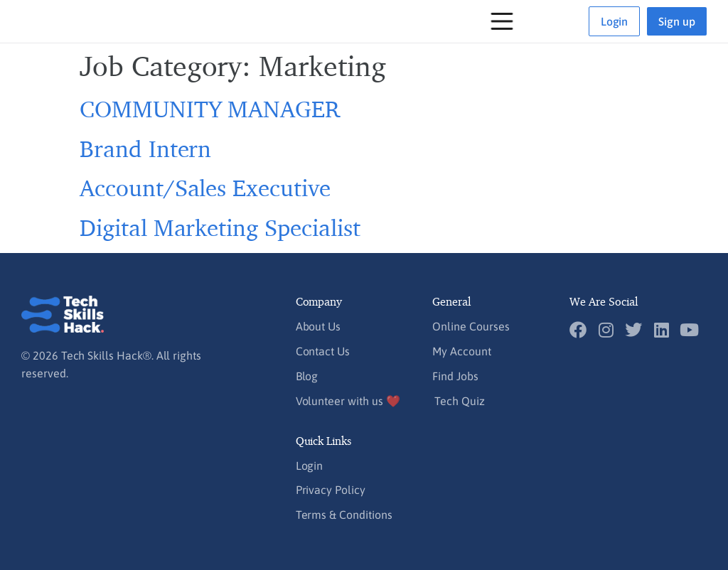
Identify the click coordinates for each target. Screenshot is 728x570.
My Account (461, 351)
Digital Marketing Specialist (220, 227)
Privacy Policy (331, 490)
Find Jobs (455, 376)
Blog (307, 376)
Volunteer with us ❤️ (348, 401)
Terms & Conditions (344, 515)
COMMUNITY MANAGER (210, 108)
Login (310, 466)
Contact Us (323, 351)
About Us (318, 326)
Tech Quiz (460, 401)
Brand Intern (145, 148)
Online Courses (471, 326)
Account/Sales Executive (205, 187)
